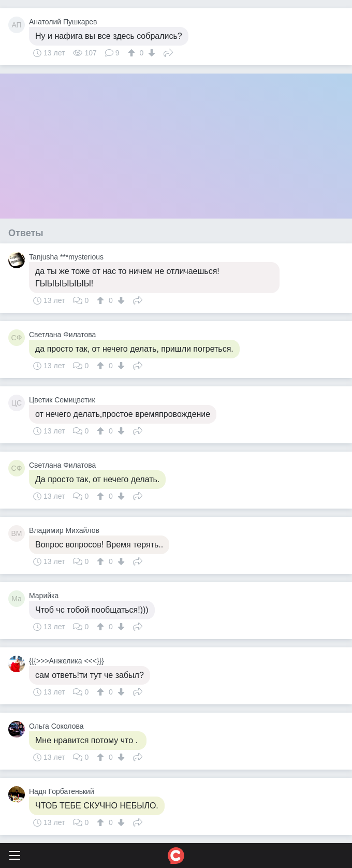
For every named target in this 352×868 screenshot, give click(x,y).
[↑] (133, 53)
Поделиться (168, 52)
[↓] (150, 53)
